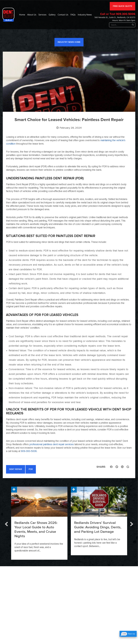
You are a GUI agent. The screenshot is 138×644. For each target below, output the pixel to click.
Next (131, 523)
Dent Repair (16, 469)
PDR (31, 469)
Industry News (85, 15)
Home (22, 15)
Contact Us (63, 15)
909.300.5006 (126, 14)
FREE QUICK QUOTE (122, 6)
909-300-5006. (29, 451)
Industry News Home (69, 42)
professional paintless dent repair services (52, 444)
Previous (7, 523)
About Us (32, 15)
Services (42, 15)
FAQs (73, 15)
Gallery (52, 15)
